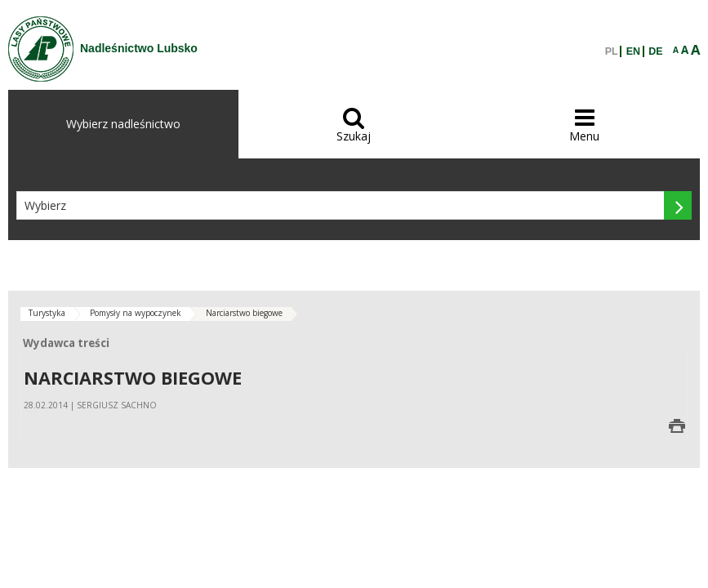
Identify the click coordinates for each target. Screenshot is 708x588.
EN (633, 51)
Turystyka (47, 313)
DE (655, 51)
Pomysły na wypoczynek (136, 313)
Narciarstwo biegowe (244, 313)
